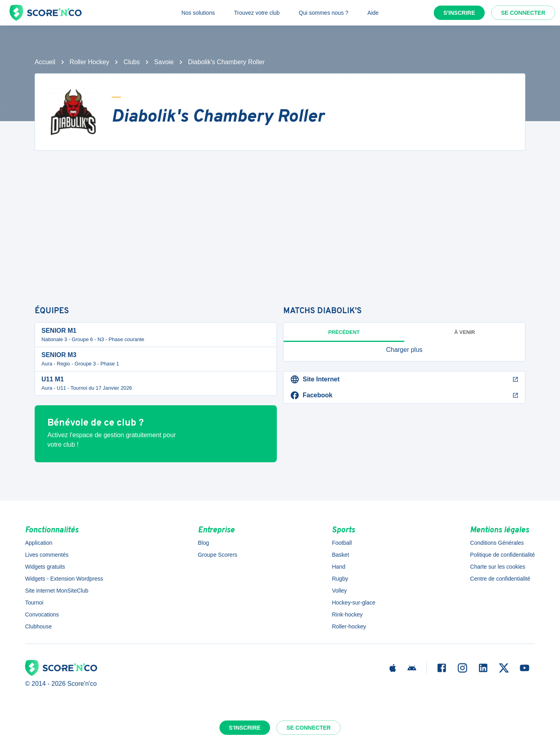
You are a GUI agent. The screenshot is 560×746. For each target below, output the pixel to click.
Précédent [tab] (344, 332)
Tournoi (34, 603)
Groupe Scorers (218, 555)
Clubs (132, 62)
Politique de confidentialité (502, 555)
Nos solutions (198, 13)
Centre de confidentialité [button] (500, 579)
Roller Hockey (90, 62)
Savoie (164, 62)
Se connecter (523, 13)
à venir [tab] (465, 332)
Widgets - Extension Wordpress (64, 579)
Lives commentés (47, 555)
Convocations (42, 614)
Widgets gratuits (45, 567)
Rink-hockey (347, 614)
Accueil (45, 62)
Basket (340, 555)
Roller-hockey (349, 626)
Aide (373, 13)
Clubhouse (38, 626)
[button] (404, 350)
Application (39, 543)
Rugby (340, 579)
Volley (339, 591)
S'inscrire (459, 13)
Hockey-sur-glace (353, 603)
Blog (204, 543)
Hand (338, 567)
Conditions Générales (497, 543)
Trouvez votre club (257, 13)
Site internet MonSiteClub (57, 591)
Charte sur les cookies (498, 567)
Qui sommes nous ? (324, 13)
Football (342, 543)
